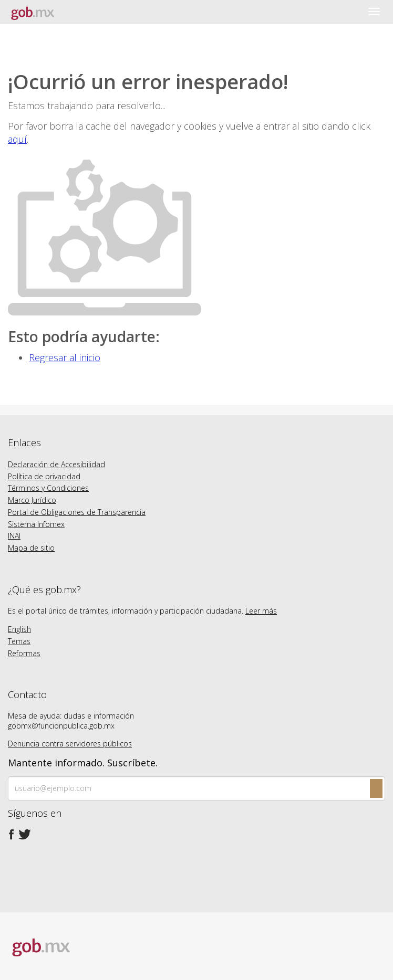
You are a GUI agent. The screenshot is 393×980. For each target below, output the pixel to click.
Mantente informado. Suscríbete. (83, 763)
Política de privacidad (44, 476)
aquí (17, 139)
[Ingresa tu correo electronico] (196, 788)
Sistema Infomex (36, 524)
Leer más (261, 611)
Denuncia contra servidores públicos (70, 744)
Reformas (24, 653)
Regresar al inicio (65, 357)
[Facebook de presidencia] (12, 835)
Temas (19, 641)
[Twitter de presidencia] (24, 835)
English (19, 629)
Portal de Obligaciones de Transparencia (77, 512)
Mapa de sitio (31, 548)
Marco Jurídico (32, 500)
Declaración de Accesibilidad (56, 464)
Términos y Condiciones (48, 488)
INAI (14, 536)
